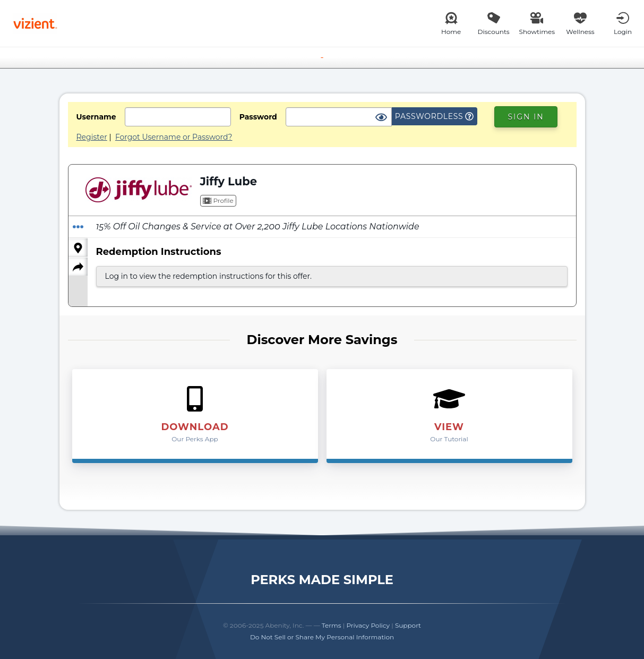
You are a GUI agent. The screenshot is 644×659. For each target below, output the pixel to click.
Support (408, 625)
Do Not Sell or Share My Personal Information (322, 637)
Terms (332, 625)
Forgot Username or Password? (174, 137)
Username (96, 117)
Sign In (526, 117)
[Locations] (78, 247)
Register (92, 137)
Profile (218, 201)
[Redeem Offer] (78, 227)
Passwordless (435, 116)
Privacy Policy (368, 625)
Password (258, 117)
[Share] (78, 267)
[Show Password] (381, 118)
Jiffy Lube (229, 181)
